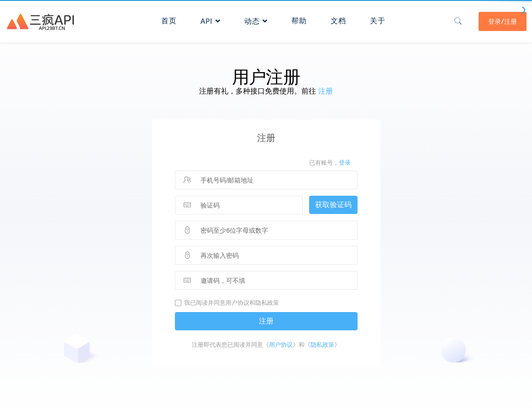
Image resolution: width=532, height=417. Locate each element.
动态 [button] (256, 21)
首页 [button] (169, 21)
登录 (345, 163)
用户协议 (281, 345)
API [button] (211, 21)
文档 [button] (338, 21)
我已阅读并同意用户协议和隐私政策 (232, 303)
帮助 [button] (299, 21)
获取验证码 (333, 205)
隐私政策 (322, 345)
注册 (326, 91)
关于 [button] (378, 21)
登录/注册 (503, 21)
